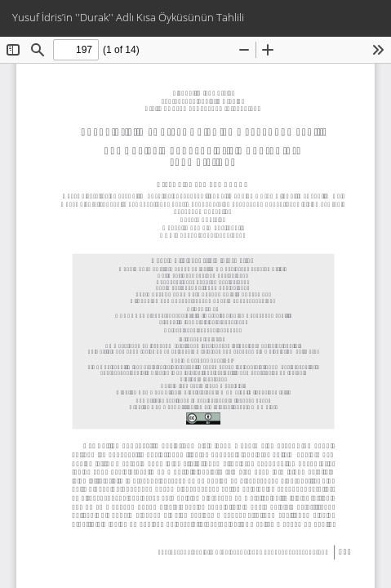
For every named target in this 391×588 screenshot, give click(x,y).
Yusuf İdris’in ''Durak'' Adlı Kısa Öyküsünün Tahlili (128, 17)
